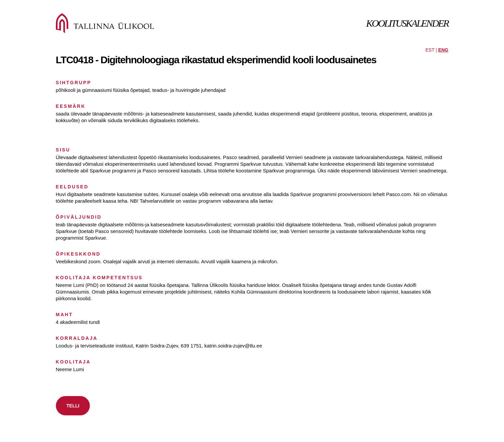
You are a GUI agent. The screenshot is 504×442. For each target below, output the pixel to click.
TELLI (73, 406)
